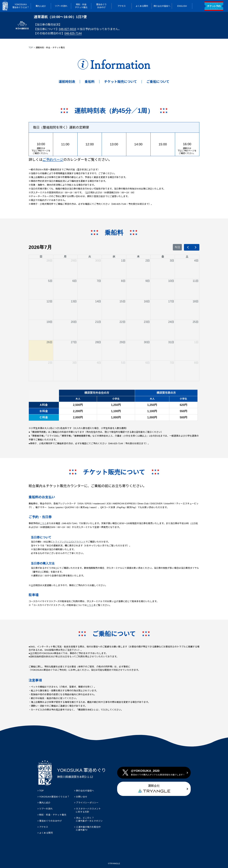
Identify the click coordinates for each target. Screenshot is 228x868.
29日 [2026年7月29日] (123, 342)
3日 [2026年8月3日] (75, 363)
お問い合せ (81, 797)
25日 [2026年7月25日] (196, 322)
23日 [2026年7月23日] (147, 322)
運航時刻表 (67, 82)
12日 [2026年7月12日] (49, 301)
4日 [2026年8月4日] (99, 363)
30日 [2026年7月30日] (147, 342)
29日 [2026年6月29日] (74, 261)
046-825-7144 (73, 33)
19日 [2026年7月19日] (49, 322)
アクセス (45, 827)
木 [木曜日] (138, 257)
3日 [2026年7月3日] (172, 261)
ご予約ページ (53, 160)
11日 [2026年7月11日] (196, 281)
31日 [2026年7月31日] (171, 342)
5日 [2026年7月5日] (50, 281)
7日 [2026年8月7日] (172, 363)
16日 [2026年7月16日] (147, 301)
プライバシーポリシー (87, 803)
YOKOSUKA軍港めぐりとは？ (54, 797)
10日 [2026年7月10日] (171, 281)
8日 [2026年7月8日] (123, 281)
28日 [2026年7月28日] (98, 342)
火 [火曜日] (90, 257)
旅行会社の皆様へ (85, 791)
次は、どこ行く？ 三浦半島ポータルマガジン (88, 820)
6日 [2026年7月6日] (75, 281)
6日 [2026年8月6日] (148, 363)
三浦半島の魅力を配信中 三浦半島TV (87, 829)
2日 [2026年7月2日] (148, 261)
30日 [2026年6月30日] (98, 261)
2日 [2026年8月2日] (50, 363)
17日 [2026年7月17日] (171, 301)
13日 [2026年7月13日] (74, 301)
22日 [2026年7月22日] (123, 322)
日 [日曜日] (41, 257)
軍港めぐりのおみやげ (52, 821)
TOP (31, 48)
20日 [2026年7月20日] (74, 322)
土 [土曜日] (187, 257)
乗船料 (90, 82)
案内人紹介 (45, 803)
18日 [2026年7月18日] (196, 301)
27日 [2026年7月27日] (74, 342)
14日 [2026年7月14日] (98, 301)
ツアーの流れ (46, 809)
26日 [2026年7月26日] (49, 342)
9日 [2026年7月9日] (148, 281)
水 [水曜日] (114, 257)
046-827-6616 (67, 29)
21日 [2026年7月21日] (98, 322)
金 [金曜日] (163, 257)
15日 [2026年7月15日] (123, 301)
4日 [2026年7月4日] (196, 261)
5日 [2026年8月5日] (123, 363)
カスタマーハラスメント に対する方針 (87, 810)
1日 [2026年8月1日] (196, 342)
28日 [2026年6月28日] (49, 261)
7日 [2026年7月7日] (99, 281)
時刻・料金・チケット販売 (52, 815)
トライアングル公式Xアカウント (69, 542)
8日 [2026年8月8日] (196, 363)
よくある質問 (46, 833)
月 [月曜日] (65, 257)
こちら (43, 523)
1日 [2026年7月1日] (123, 261)
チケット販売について (121, 82)
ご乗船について (158, 82)
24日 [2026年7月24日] (171, 322)
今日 (177, 247)
